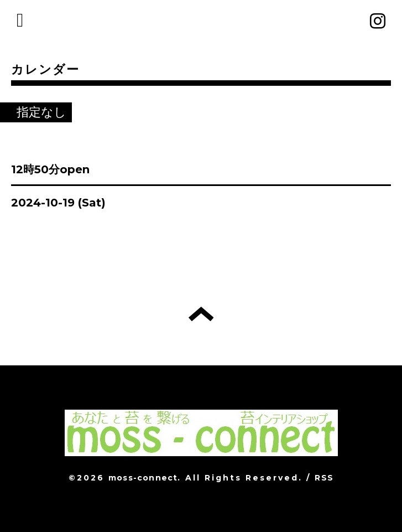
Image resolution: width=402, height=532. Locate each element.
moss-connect (143, 478)
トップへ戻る (201, 314)
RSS (324, 478)
